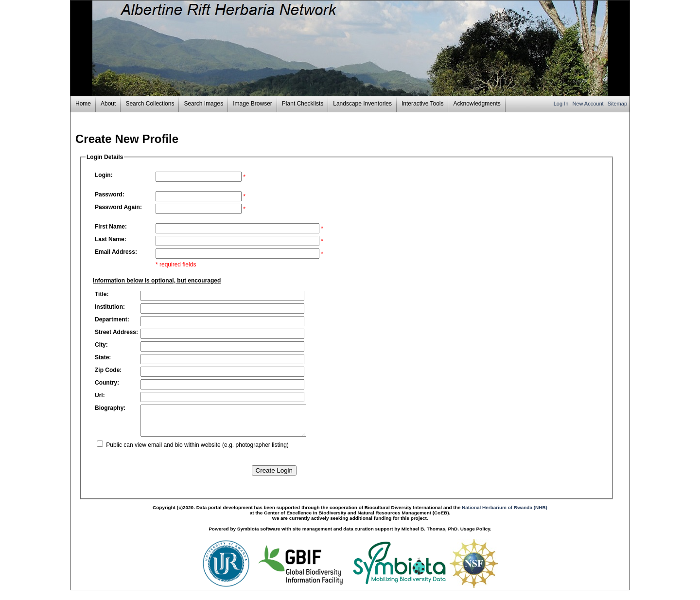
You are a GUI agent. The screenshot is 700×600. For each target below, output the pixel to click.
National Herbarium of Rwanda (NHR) (505, 513)
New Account (588, 104)
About (108, 104)
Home (83, 104)
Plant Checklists (303, 104)
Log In (562, 104)
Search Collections (150, 104)
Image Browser (253, 104)
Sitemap (617, 104)
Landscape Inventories (362, 104)
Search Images (203, 104)
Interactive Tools (423, 104)
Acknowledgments (477, 104)
